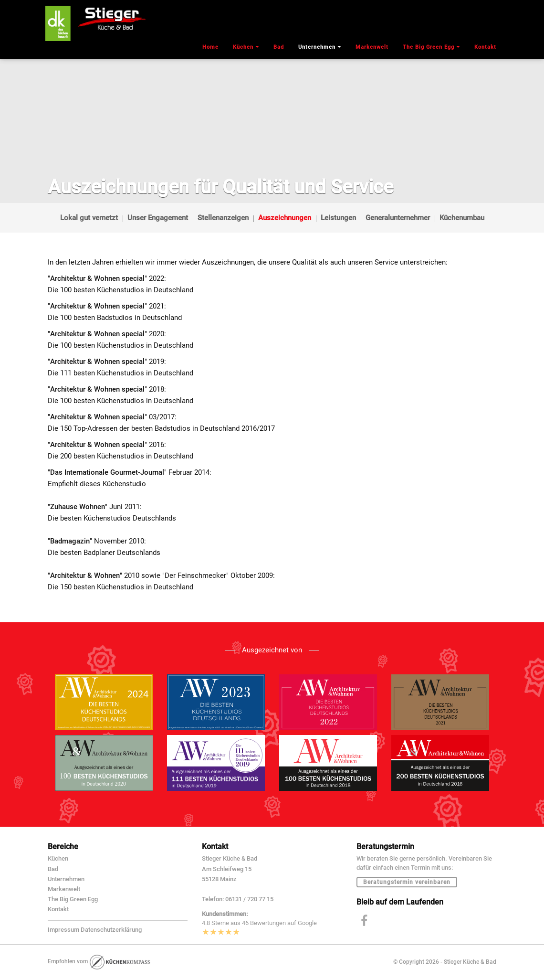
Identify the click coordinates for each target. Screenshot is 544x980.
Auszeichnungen (285, 218)
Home (210, 47)
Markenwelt (64, 889)
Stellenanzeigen (223, 218)
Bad (53, 869)
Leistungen (338, 218)
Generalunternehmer (398, 218)
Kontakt (58, 909)
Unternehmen (66, 879)
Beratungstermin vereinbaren (407, 882)
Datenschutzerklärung (111, 930)
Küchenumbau (462, 218)
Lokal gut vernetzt (89, 218)
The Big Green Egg (73, 899)
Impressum (63, 930)
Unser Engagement (158, 218)
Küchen (58, 858)
